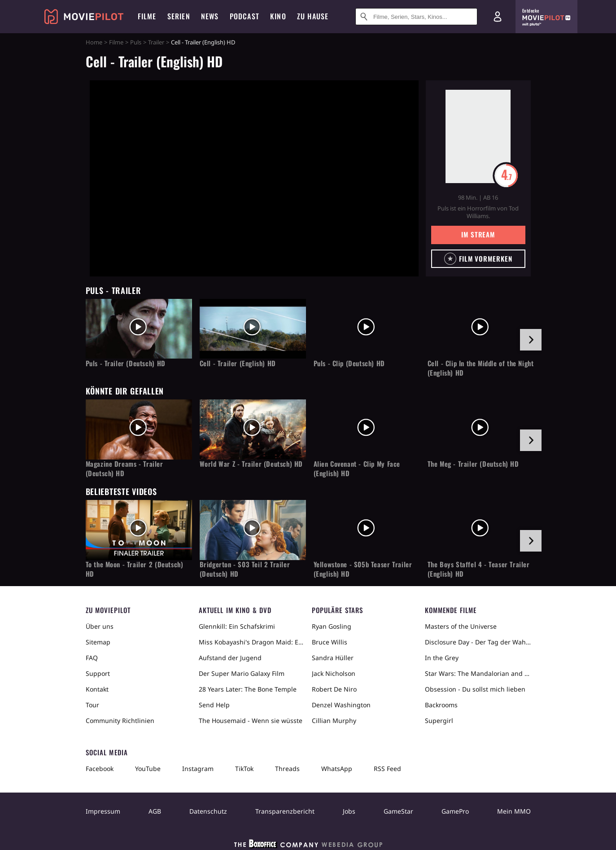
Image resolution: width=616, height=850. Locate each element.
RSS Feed (387, 769)
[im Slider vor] (531, 340)
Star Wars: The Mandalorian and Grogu (478, 673)
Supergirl (439, 721)
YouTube (148, 769)
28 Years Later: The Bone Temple (248, 689)
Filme (116, 42)
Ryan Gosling (332, 626)
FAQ (92, 658)
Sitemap (98, 642)
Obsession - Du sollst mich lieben (475, 689)
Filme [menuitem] (147, 16)
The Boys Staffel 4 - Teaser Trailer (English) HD (479, 569)
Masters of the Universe (461, 626)
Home (94, 42)
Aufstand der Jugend (230, 658)
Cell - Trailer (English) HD (238, 363)
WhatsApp (337, 769)
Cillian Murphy (334, 721)
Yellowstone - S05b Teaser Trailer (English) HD (363, 569)
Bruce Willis (330, 642)
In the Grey (442, 658)
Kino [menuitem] (278, 16)
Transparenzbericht (285, 811)
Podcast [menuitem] (245, 16)
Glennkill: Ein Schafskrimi (237, 626)
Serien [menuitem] (179, 16)
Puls (136, 42)
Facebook (100, 769)
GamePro (455, 811)
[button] (478, 259)
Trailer (156, 42)
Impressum (103, 811)
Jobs (349, 811)
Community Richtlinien (120, 721)
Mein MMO (514, 811)
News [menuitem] (210, 16)
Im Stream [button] (478, 234)
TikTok (244, 769)
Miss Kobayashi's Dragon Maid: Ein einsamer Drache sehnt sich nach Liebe (252, 642)
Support (98, 673)
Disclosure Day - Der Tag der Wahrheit (478, 642)
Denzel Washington (341, 705)
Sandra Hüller (333, 658)
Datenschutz (208, 811)
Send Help (214, 705)
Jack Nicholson (334, 673)
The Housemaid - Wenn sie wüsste (251, 721)
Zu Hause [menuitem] (313, 16)
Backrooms (441, 705)
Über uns (100, 626)
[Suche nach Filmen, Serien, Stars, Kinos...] (416, 17)
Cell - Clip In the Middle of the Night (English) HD (481, 368)
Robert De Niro (334, 689)
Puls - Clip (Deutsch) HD (349, 363)
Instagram (198, 769)
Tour (92, 705)
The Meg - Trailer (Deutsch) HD (473, 464)
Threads (287, 769)
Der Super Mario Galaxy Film (242, 673)
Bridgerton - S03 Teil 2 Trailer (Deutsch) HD (245, 569)
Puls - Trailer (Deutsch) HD (126, 363)
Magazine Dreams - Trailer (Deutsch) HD (125, 469)
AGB (155, 811)
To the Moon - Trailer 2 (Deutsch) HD (135, 569)
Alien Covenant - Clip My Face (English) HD (357, 469)
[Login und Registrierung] (498, 17)
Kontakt (97, 689)
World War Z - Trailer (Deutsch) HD (251, 464)
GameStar (398, 811)
